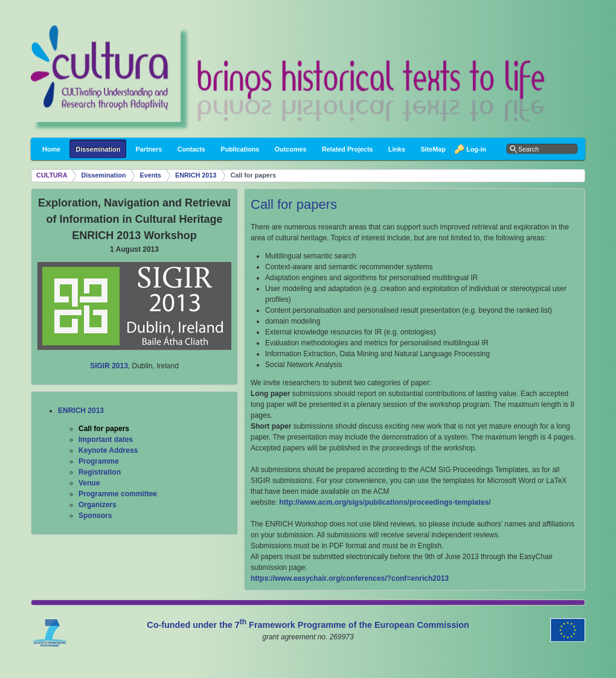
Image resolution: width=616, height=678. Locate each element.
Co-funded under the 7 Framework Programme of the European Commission (308, 625)
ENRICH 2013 (196, 175)
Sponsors (95, 516)
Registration (100, 472)
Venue (89, 483)
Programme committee (118, 494)
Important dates (106, 440)
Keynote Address (108, 450)
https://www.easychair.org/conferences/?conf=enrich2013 (350, 578)
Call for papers (253, 175)
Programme (99, 461)
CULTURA (52, 175)
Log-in (473, 149)
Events (150, 175)
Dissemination (104, 175)
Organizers (98, 505)
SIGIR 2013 (109, 366)
